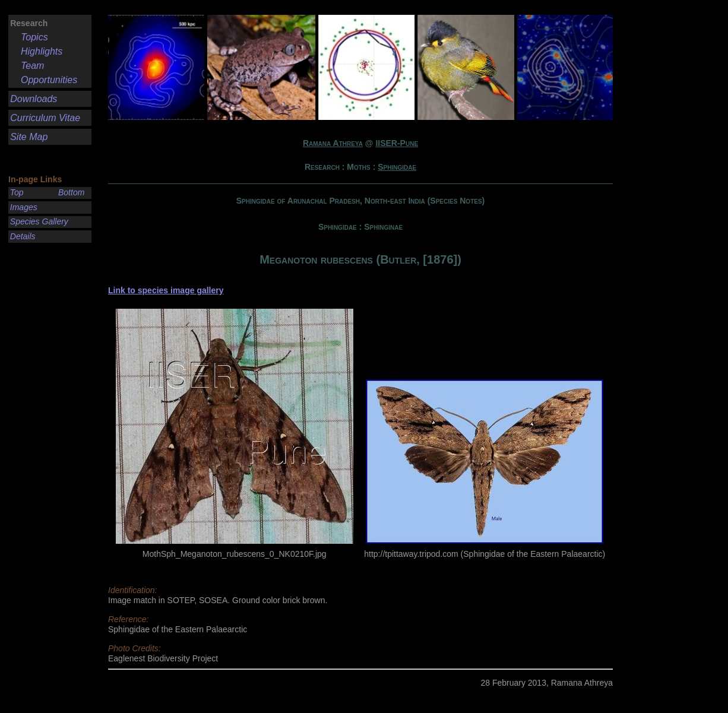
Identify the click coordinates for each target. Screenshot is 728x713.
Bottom (71, 192)
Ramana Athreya (333, 143)
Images (24, 207)
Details (23, 236)
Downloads (34, 99)
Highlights (42, 51)
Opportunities (49, 80)
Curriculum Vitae (45, 118)
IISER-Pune (397, 143)
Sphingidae (397, 167)
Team (32, 66)
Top (17, 192)
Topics (34, 37)
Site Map (29, 137)
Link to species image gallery (166, 290)
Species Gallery (39, 221)
